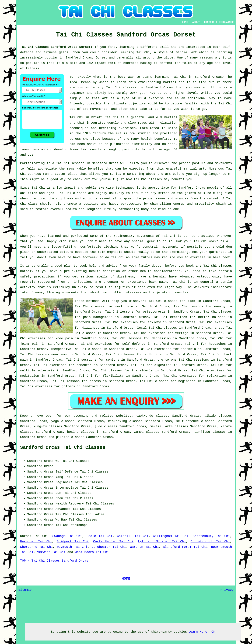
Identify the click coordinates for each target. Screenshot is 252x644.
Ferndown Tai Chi (36, 541)
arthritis (153, 354)
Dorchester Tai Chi (109, 547)
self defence (134, 344)
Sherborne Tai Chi (36, 547)
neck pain (124, 306)
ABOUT (196, 22)
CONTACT (209, 22)
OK (213, 632)
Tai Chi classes (121, 87)
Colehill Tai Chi (133, 536)
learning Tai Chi (134, 52)
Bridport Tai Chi (73, 541)
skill (164, 47)
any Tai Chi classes (214, 266)
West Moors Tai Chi (92, 552)
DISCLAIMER (226, 22)
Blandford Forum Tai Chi (185, 547)
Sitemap (25, 590)
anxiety (154, 322)
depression (161, 338)
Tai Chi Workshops (72, 525)
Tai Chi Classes (79, 477)
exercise (156, 98)
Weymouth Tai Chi (72, 547)
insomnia (188, 349)
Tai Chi (179, 77)
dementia (84, 365)
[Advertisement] (202, 480)
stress (95, 381)
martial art (174, 82)
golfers (68, 386)
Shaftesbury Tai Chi (211, 536)
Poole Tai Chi (99, 536)
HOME (185, 22)
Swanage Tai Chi (67, 536)
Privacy (227, 590)
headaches (217, 344)
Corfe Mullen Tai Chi (113, 541)
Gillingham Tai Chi (171, 536)
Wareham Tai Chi (144, 547)
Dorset (26, 536)
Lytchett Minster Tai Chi (162, 541)
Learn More (198, 632)
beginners (187, 381)
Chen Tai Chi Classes (74, 498)
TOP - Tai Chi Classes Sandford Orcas (54, 561)
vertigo (182, 333)
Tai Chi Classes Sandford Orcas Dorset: (57, 47)
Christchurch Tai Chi (210, 541)
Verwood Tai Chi (51, 552)
